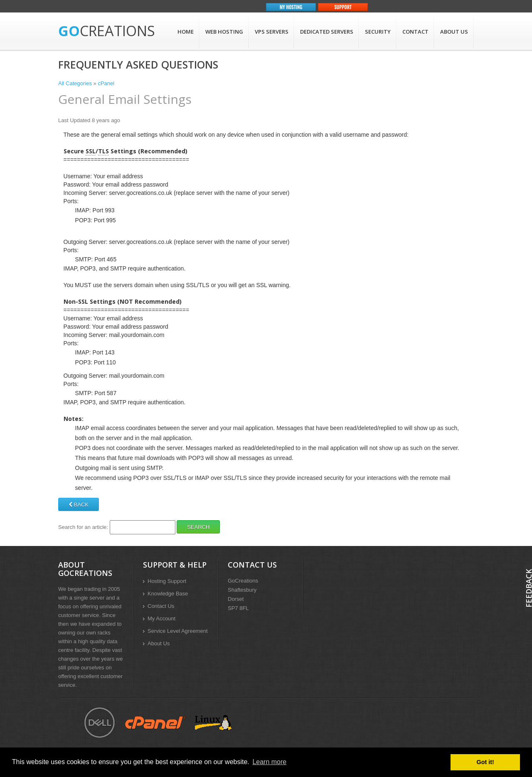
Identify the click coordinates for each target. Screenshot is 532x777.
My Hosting (291, 7)
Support (343, 7)
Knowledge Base (168, 594)
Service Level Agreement (178, 631)
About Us (454, 32)
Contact (415, 32)
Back (79, 505)
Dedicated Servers (327, 32)
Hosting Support (167, 581)
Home (186, 32)
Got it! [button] (485, 762)
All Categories (75, 83)
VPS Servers (272, 32)
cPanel (106, 83)
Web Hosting (224, 32)
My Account (161, 618)
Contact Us (161, 606)
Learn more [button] (269, 762)
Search (198, 527)
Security (378, 32)
